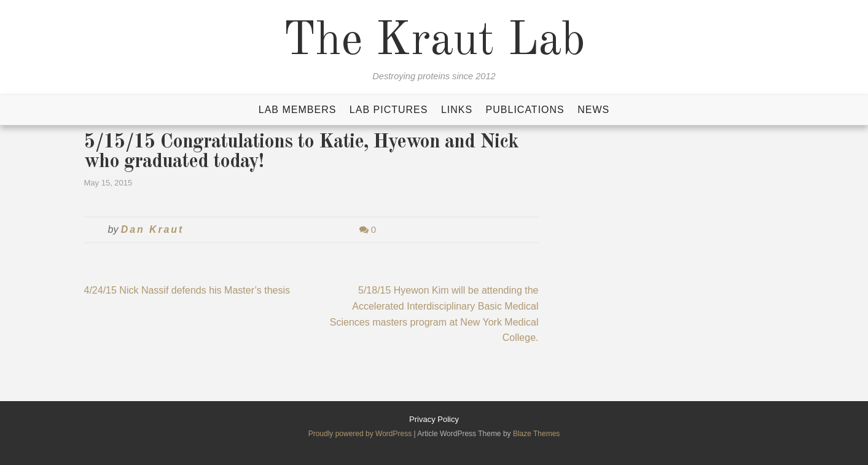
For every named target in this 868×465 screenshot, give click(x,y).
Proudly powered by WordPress (361, 434)
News (593, 110)
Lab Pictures (389, 110)
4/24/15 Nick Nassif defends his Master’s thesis (187, 290)
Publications (525, 110)
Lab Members (298, 110)
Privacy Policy (434, 419)
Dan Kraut (152, 229)
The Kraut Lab (434, 42)
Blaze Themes (536, 434)
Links (457, 110)
